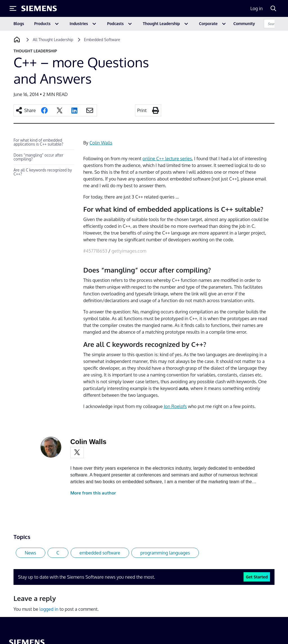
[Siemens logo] (39, 8)
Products (42, 24)
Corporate (208, 24)
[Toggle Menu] (13, 8)
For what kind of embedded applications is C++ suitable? (38, 142)
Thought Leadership (161, 24)
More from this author (93, 493)
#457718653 (95, 251)
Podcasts (115, 24)
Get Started (257, 577)
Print (142, 110)
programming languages (165, 553)
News (31, 553)
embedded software (100, 553)
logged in (49, 609)
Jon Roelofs (175, 406)
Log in (256, 8)
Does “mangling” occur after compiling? (38, 157)
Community (244, 24)
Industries (79, 24)
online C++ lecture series (167, 159)
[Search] (273, 8)
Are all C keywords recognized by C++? (43, 172)
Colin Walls (101, 143)
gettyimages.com (129, 251)
